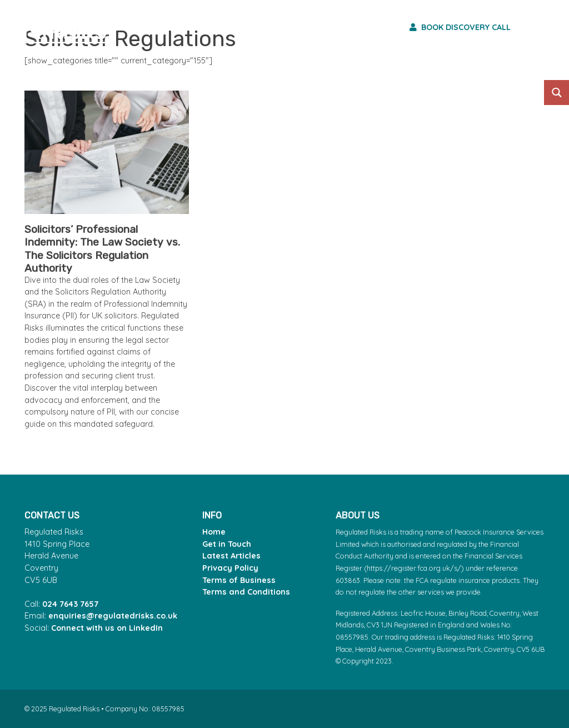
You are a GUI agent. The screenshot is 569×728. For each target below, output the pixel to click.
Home (214, 532)
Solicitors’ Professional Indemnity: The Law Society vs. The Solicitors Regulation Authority (102, 248)
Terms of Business (239, 580)
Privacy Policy (230, 568)
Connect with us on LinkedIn (107, 628)
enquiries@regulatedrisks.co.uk (113, 616)
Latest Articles (231, 556)
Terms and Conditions (246, 592)
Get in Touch (227, 544)
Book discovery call (460, 27)
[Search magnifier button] (556, 93)
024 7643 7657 (70, 604)
